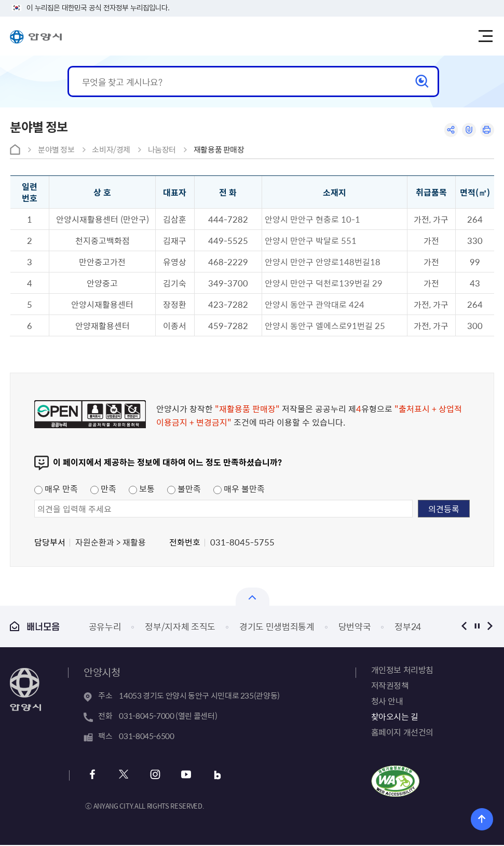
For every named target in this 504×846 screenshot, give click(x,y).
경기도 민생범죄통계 (277, 626)
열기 (253, 597)
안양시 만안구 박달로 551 (311, 240)
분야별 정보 (56, 149)
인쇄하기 (487, 131)
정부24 (408, 626)
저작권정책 (390, 685)
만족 (103, 488)
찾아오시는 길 (395, 716)
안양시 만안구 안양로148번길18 (323, 262)
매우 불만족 (239, 488)
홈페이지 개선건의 (402, 732)
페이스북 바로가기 (93, 776)
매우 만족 (56, 488)
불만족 (184, 488)
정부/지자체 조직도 (180, 626)
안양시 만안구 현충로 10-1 (312, 219)
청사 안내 (387, 701)
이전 (464, 626)
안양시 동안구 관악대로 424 (315, 304)
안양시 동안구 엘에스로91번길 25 (325, 325)
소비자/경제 (111, 149)
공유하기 (448, 131)
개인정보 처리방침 (402, 670)
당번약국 (355, 626)
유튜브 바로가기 (183, 776)
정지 (477, 626)
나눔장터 (162, 149)
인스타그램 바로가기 (153, 776)
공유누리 (105, 626)
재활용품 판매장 (219, 149)
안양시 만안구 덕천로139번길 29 (324, 283)
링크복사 (467, 131)
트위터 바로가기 (123, 776)
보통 (142, 488)
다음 (490, 626)
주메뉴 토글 (487, 36)
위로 (482, 819)
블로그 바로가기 (213, 776)
